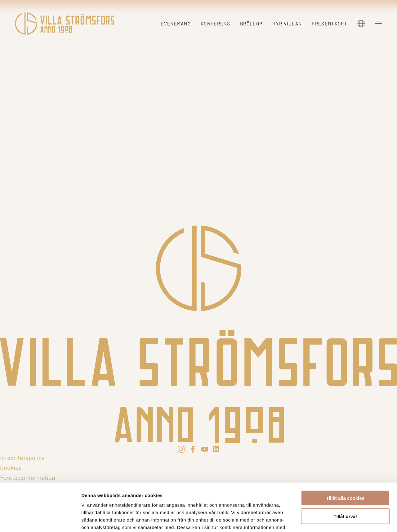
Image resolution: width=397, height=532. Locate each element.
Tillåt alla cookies (345, 450)
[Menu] (378, 24)
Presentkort (330, 24)
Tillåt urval (345, 469)
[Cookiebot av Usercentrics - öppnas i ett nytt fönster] (40, 520)
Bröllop (251, 24)
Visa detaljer (337, 520)
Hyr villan (287, 24)
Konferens (215, 24)
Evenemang (176, 24)
